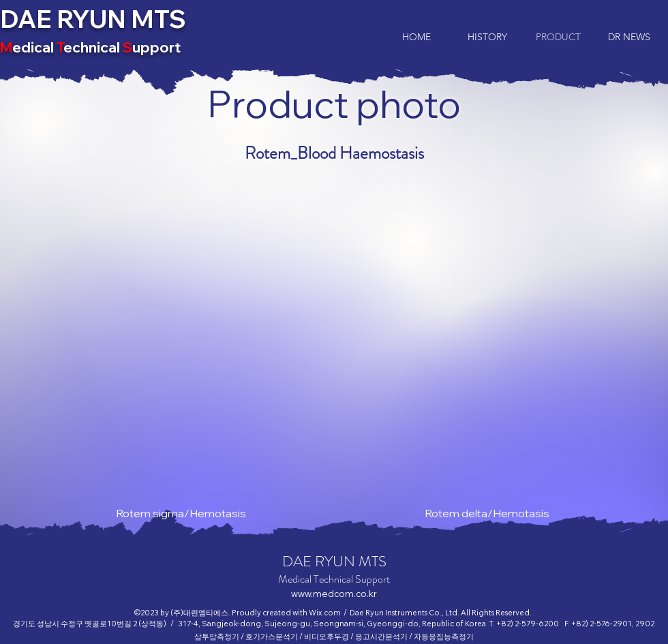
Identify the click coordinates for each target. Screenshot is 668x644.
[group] (334, 355)
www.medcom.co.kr (334, 594)
